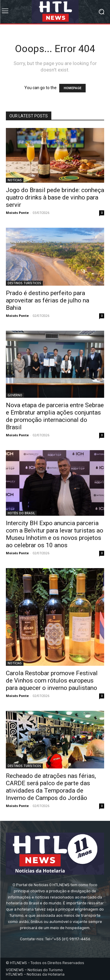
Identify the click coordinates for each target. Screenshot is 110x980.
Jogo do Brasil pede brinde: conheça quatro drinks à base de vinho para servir (55, 197)
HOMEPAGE (72, 88)
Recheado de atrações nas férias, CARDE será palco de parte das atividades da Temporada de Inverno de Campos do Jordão (51, 787)
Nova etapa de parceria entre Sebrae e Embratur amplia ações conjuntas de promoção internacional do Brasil (55, 416)
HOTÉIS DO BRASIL (21, 513)
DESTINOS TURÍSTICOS (24, 283)
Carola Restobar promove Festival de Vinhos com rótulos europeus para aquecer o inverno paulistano (52, 680)
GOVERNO (15, 395)
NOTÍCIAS (15, 180)
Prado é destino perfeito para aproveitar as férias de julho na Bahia (48, 300)
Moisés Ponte (17, 213)
